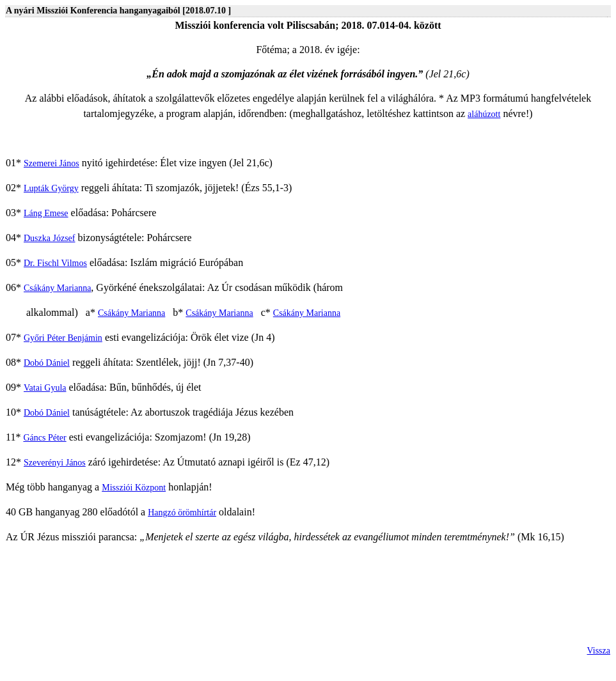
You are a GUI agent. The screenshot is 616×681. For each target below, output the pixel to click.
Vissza (599, 651)
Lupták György (51, 188)
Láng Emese (46, 213)
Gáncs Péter (44, 438)
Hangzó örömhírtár (182, 513)
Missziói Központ (134, 488)
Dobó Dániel (47, 363)
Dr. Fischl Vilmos (55, 263)
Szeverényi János (55, 463)
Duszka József (49, 238)
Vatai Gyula (45, 388)
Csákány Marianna (57, 288)
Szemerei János (51, 163)
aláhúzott (484, 114)
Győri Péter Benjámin (63, 338)
